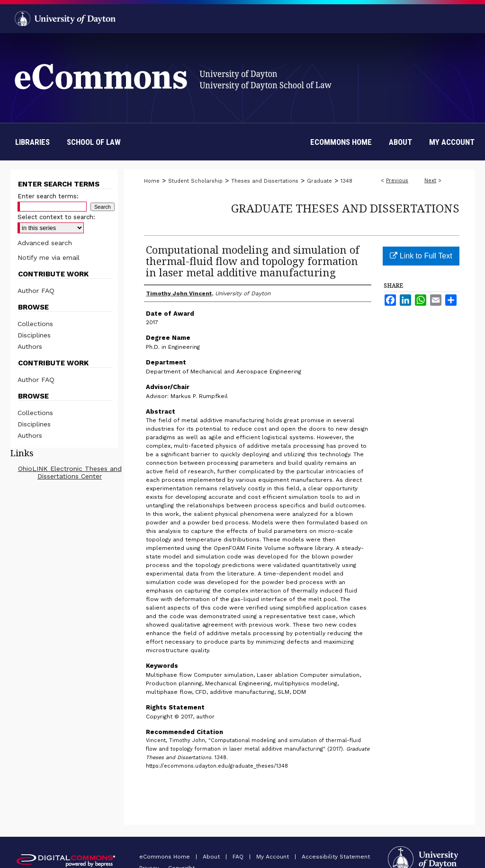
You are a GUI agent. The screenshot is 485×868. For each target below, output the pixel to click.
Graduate (319, 181)
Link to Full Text (421, 256)
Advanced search (45, 243)
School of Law (94, 142)
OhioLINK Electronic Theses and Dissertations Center (70, 472)
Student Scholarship (195, 181)
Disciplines (34, 335)
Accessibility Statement (336, 857)
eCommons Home (166, 857)
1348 (346, 181)
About (212, 857)
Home (152, 181)
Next (430, 181)
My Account (274, 857)
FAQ (239, 857)
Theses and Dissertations (265, 181)
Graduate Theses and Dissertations (345, 208)
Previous (397, 181)
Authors (30, 346)
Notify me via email (49, 257)
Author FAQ (36, 291)
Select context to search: (56, 217)
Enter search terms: (48, 196)
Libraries (32, 142)
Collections (35, 324)
